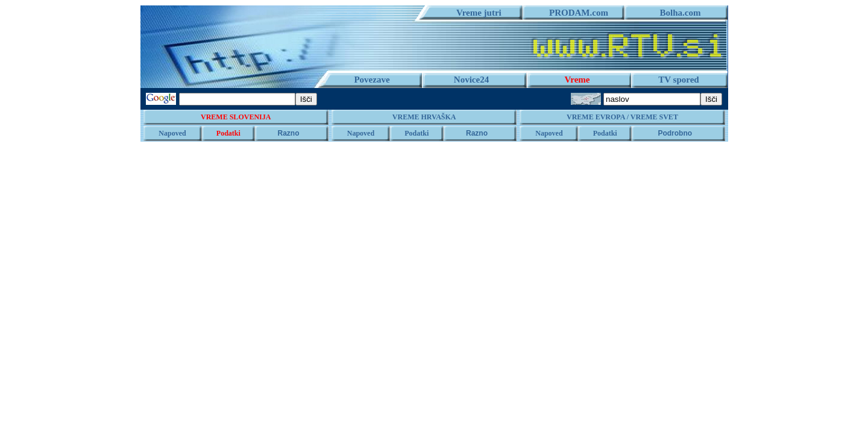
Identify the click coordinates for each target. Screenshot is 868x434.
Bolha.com (676, 13)
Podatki (228, 133)
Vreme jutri (474, 13)
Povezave (372, 80)
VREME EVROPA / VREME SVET (622, 117)
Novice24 (471, 80)
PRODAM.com (574, 13)
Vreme (577, 80)
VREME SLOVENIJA (236, 117)
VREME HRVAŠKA (424, 117)
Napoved (172, 133)
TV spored (678, 80)
